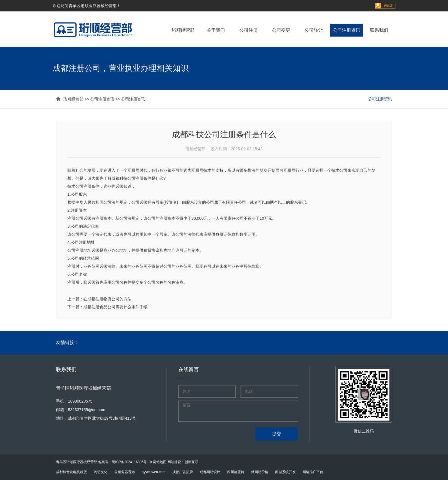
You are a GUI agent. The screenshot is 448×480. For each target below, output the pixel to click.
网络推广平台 (313, 472)
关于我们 (216, 30)
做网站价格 (260, 472)
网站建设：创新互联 (183, 462)
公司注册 (249, 30)
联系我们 (379, 30)
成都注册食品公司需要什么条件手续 (115, 307)
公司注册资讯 (347, 30)
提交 (277, 434)
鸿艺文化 (101, 472)
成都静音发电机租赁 (71, 472)
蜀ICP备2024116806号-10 (132, 462)
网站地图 (160, 462)
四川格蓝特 (236, 472)
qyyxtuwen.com (154, 472)
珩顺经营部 (183, 30)
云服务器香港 (125, 472)
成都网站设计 (210, 472)
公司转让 (314, 30)
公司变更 (281, 30)
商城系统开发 (285, 472)
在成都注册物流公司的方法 (107, 299)
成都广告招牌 (183, 472)
